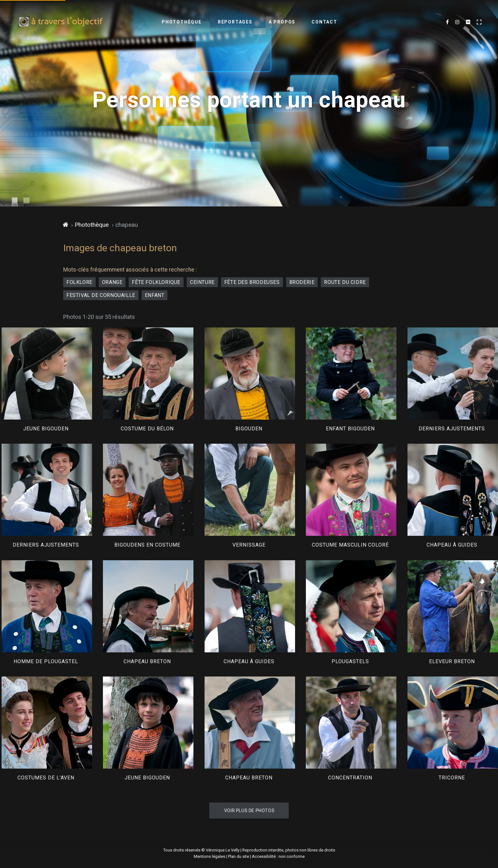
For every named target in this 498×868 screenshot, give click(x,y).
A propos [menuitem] (282, 22)
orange (112, 282)
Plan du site (239, 856)
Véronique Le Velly (223, 850)
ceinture (202, 282)
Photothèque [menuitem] (182, 22)
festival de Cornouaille (101, 295)
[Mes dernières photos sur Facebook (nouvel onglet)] (447, 22)
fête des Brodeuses (252, 282)
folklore (79, 282)
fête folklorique (156, 282)
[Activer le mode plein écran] (479, 22)
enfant (155, 295)
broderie (302, 282)
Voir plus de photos (249, 811)
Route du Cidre (345, 282)
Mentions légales (209, 856)
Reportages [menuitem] (235, 22)
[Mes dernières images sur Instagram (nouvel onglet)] (457, 22)
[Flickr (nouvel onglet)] (468, 22)
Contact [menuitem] (324, 22)
